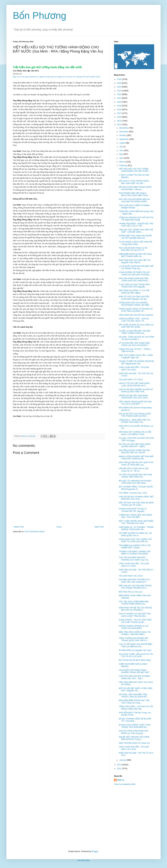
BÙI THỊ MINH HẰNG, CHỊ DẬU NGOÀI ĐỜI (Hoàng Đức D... (136, 488)
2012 (119, 769)
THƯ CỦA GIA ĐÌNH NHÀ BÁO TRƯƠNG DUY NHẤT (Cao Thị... (134, 559)
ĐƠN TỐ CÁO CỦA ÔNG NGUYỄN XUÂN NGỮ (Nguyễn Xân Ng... (134, 298)
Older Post (99, 527)
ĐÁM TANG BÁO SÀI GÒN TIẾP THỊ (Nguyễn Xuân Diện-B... (135, 261)
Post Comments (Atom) (35, 532)
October (123, 135)
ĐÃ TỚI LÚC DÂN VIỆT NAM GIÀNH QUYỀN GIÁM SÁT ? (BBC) (135, 445)
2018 (119, 110)
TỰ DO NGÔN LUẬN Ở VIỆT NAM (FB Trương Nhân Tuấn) (136, 243)
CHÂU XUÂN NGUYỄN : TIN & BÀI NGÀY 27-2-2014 (134, 565)
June (122, 150)
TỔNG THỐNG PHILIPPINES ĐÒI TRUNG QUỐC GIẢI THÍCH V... (134, 639)
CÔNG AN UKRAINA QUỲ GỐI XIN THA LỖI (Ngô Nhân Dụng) (136, 219)
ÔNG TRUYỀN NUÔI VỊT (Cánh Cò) (134, 743)
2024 (119, 87)
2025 (119, 83)
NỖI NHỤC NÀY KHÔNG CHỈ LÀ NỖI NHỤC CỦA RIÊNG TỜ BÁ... (135, 433)
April (121, 158)
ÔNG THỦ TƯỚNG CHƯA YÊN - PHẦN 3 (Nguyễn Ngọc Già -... (136, 356)
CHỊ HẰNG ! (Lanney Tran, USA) (133, 493)
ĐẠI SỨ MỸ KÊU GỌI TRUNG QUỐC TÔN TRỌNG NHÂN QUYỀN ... (135, 415)
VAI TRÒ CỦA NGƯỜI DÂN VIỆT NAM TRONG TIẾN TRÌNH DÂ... (135, 476)
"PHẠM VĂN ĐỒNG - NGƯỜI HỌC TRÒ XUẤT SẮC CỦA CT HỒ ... (136, 225)
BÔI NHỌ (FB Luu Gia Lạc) (130, 592)
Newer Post (19, 527)
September (124, 139)
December (124, 128)
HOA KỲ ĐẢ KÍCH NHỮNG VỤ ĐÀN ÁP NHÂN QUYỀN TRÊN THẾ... (136, 391)
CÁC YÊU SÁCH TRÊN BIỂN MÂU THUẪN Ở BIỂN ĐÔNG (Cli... (134, 603)
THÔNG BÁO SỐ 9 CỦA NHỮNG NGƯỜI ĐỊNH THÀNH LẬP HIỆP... (135, 304)
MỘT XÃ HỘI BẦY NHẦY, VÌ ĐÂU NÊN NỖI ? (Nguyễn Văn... (136, 689)
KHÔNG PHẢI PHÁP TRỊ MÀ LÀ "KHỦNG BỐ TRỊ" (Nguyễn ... (133, 510)
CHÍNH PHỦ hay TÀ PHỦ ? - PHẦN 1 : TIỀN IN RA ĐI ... (135, 350)
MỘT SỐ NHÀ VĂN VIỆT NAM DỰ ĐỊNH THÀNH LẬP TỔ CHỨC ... (136, 504)
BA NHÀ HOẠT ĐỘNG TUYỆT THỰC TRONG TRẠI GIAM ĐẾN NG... (135, 726)
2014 (119, 125)
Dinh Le (26, 436)
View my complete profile (125, 784)
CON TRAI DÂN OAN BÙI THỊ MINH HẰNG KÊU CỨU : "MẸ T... (134, 677)
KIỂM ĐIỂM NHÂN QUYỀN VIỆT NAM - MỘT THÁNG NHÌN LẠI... (136, 255)
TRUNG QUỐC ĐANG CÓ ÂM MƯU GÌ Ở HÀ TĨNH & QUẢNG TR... (136, 310)
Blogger (95, 851)
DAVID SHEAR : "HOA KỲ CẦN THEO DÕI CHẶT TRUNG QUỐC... (135, 621)
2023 (119, 91)
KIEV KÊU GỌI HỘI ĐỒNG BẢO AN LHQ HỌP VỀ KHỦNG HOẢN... (134, 200)
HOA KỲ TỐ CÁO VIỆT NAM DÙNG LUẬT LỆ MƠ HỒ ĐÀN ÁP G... (134, 384)
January (123, 760)
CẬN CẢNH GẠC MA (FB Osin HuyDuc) (136, 315)
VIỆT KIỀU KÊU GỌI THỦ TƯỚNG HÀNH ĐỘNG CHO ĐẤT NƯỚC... (134, 170)
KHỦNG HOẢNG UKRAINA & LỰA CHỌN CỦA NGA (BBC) (134, 627)
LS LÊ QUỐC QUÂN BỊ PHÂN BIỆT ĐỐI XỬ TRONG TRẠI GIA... (136, 267)
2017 (119, 113)
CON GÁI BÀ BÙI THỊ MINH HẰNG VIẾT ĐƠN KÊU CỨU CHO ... (136, 498)
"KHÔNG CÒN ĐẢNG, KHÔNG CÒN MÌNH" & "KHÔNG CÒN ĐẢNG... (135, 553)
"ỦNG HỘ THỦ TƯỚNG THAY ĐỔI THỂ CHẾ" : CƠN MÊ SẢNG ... (136, 231)
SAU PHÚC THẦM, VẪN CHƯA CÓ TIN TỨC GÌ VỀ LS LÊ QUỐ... (136, 655)
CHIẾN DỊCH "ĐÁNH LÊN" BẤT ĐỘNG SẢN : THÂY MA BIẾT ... (136, 516)
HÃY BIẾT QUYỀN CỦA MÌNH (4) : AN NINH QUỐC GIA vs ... (135, 534)
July (121, 147)
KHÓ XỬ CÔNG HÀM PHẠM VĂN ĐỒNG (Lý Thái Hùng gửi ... (133, 732)
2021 (119, 98)
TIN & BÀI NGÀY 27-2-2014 (131, 380)
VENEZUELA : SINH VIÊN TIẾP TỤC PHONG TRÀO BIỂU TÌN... (135, 421)
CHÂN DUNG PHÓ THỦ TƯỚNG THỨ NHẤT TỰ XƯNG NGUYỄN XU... (135, 540)
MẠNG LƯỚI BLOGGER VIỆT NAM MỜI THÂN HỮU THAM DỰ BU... (136, 458)
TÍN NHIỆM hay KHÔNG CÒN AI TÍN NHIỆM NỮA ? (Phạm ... (135, 547)
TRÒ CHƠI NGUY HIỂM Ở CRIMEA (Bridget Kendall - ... (134, 207)
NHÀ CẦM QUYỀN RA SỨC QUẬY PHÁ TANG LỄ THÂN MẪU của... (136, 464)
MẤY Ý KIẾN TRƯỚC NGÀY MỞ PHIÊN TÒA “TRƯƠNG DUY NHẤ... (136, 522)
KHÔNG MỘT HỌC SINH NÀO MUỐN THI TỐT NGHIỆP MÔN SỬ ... (135, 237)
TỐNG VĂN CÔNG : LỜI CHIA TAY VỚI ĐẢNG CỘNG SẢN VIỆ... (136, 708)
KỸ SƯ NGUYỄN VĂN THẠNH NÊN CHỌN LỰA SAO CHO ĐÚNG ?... (134, 344)
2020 (119, 102)
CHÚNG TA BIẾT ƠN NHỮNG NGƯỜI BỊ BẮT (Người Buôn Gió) (136, 362)
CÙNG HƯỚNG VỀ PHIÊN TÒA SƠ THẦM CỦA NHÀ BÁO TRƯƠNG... (135, 273)
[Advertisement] (83, 818)
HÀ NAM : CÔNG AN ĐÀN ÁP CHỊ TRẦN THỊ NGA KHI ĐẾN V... (136, 338)
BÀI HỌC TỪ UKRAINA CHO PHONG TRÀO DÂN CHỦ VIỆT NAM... (135, 482)
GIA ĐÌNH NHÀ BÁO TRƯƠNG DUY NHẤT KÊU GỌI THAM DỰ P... (134, 581)
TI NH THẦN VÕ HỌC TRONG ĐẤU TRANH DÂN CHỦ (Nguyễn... (134, 286)
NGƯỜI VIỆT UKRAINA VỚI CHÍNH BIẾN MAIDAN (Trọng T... (134, 738)
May (121, 154)
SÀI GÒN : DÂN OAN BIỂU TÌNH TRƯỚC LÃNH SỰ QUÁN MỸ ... (134, 696)
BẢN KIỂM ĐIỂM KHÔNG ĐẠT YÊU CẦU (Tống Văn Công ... (134, 702)
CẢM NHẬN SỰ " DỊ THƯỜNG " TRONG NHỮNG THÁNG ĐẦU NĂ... (136, 528)
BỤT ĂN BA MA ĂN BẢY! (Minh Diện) (135, 660)
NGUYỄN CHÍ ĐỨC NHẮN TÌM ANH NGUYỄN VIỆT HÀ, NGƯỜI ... (134, 451)
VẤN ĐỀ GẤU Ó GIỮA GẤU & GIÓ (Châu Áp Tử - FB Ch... (134, 470)
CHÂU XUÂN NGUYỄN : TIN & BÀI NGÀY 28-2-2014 (134, 369)
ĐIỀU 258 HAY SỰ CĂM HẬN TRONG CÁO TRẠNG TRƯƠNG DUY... (135, 587)
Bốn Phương (40, 16)
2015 (119, 121)
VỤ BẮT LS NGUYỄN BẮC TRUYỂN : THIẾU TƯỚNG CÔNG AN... (135, 332)
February (123, 165)
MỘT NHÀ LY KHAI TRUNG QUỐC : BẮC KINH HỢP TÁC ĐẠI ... (134, 182)
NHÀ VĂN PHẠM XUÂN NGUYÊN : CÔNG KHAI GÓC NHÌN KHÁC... (134, 280)
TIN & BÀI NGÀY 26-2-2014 (131, 576)
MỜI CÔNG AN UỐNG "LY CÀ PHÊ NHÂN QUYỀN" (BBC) (134, 292)
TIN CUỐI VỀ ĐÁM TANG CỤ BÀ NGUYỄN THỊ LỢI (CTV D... (133, 249)
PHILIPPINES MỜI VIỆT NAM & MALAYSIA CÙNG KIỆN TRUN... (134, 194)
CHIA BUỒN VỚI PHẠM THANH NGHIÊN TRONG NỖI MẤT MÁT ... (135, 671)
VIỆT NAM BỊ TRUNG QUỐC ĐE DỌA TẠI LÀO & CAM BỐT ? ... (135, 403)
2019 (119, 106)
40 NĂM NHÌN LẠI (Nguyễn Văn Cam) (135, 650)
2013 (119, 765)
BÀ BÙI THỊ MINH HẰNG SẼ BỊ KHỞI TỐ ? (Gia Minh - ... (135, 720)
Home (59, 527)
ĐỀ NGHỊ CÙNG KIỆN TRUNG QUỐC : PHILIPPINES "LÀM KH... (136, 188)
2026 (119, 79)
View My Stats (83, 860)
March (122, 162)
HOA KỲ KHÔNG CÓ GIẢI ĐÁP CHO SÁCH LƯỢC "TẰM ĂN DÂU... (135, 615)
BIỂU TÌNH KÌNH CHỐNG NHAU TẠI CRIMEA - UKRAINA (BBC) (135, 633)
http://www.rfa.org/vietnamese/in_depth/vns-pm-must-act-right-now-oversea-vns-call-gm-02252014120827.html (56, 77)
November (124, 132)
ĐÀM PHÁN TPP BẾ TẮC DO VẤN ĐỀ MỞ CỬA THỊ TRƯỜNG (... (135, 609)
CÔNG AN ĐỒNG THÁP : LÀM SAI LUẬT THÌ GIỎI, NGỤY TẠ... (134, 320)
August (123, 143)
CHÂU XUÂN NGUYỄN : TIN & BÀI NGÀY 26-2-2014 (134, 748)
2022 (119, 94)
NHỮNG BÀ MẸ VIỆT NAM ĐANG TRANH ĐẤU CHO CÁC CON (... (134, 397)
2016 (119, 117)
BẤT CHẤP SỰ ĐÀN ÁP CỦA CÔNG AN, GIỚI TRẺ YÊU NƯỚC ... (136, 326)
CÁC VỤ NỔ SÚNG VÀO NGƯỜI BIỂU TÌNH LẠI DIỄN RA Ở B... (136, 645)
